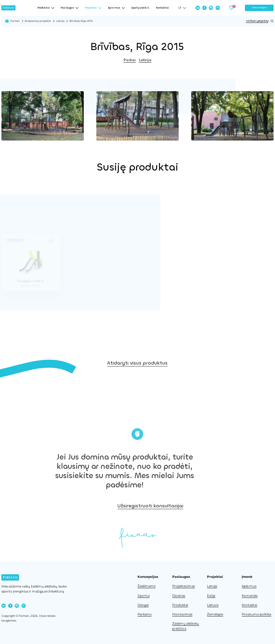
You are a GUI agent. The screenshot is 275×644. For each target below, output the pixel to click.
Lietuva (213, 605)
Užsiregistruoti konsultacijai (178, 506)
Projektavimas (184, 586)
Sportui (144, 596)
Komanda (250, 596)
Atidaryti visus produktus (137, 372)
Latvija (60, 21)
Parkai (130, 60)
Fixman (15, 21)
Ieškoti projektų (260, 21)
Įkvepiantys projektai (38, 21)
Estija (211, 596)
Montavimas (182, 614)
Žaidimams (146, 586)
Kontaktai (162, 8)
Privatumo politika (256, 614)
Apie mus (249, 586)
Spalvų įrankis (140, 8)
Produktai (180, 605)
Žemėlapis (215, 614)
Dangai (143, 605)
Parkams (144, 614)
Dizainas (179, 596)
